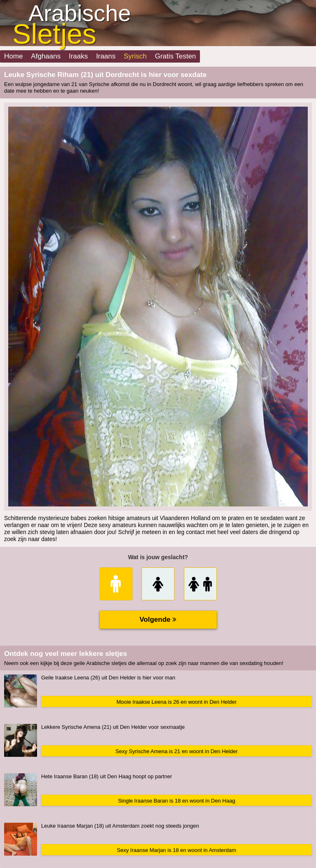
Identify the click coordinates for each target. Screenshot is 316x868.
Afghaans (46, 56)
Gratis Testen (175, 56)
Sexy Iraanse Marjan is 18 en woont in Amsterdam (177, 850)
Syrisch (135, 56)
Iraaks (78, 56)
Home (13, 56)
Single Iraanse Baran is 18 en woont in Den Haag (177, 801)
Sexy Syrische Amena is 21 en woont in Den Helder (177, 751)
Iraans (106, 56)
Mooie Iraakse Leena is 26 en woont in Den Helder (177, 702)
